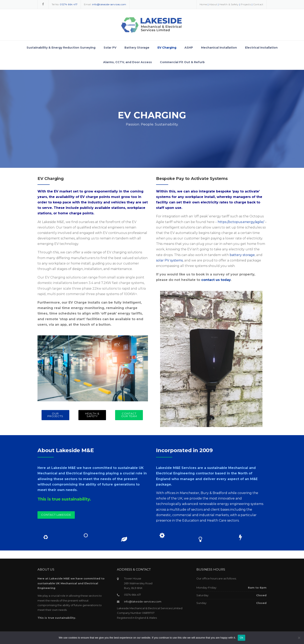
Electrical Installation (261, 48)
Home (203, 4)
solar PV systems (169, 260)
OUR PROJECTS (55, 415)
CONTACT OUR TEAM (129, 415)
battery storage (242, 255)
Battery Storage (137, 48)
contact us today (216, 280)
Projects (246, 4)
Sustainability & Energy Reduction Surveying (61, 48)
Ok (241, 638)
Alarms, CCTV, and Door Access (127, 62)
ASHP (189, 48)
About (213, 4)
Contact (258, 4)
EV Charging (167, 48)
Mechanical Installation (219, 48)
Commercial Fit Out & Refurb (182, 62)
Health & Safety (229, 4)
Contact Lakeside (56, 515)
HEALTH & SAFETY (92, 415)
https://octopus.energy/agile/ (241, 222)
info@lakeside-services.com (143, 601)
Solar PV (110, 48)
